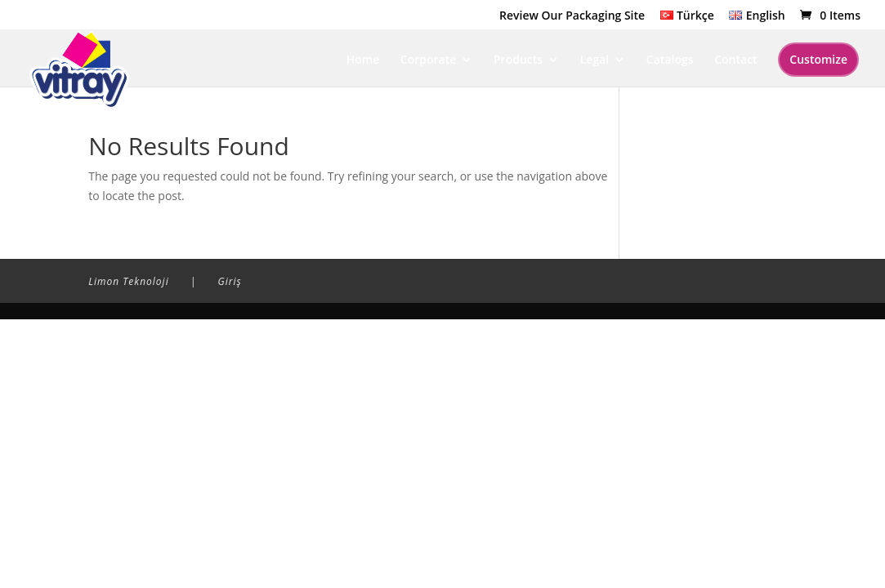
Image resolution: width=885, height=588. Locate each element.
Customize (818, 59)
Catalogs (670, 60)
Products (518, 60)
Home (363, 60)
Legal (594, 60)
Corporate (429, 60)
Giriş (230, 281)
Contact (735, 60)
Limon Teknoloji (128, 281)
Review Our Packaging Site (572, 16)
